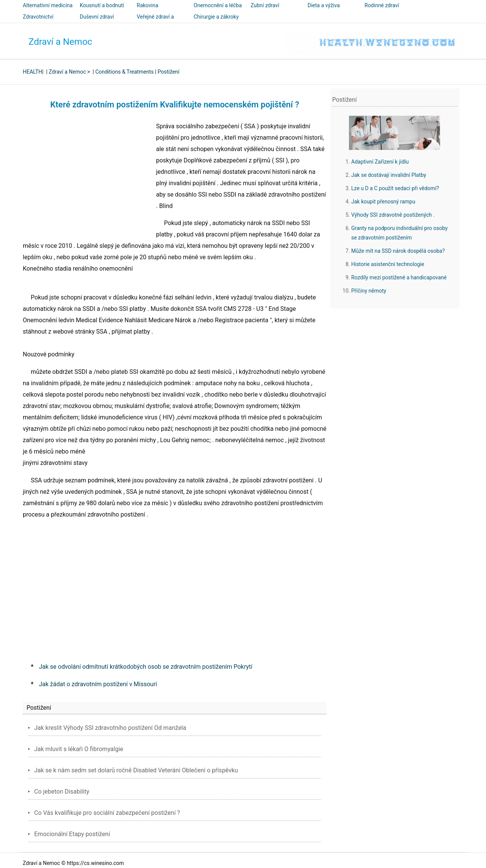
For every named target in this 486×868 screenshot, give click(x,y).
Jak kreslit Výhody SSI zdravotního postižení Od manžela (110, 728)
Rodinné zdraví (382, 5)
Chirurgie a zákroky (216, 17)
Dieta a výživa (324, 5)
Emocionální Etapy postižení (72, 834)
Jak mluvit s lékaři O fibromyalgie (79, 749)
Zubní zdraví (265, 5)
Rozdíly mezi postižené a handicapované (399, 277)
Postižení (168, 72)
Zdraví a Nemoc (60, 42)
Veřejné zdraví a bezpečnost (155, 22)
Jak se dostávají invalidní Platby (389, 175)
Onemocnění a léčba (218, 5)
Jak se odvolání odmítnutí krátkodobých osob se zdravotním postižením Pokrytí (145, 667)
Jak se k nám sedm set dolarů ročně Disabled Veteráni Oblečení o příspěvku (136, 770)
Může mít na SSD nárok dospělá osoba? (398, 251)
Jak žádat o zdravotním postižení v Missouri (98, 684)
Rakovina (148, 5)
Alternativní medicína (48, 5)
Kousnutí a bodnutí (102, 5)
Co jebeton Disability (62, 792)
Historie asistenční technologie (388, 264)
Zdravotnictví (38, 17)
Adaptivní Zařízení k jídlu (380, 162)
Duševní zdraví (97, 17)
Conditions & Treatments (125, 72)
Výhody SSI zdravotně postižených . (393, 215)
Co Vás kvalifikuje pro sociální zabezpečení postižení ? (107, 813)
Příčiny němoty (369, 291)
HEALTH (32, 72)
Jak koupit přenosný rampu (383, 202)
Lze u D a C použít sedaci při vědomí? (395, 188)
